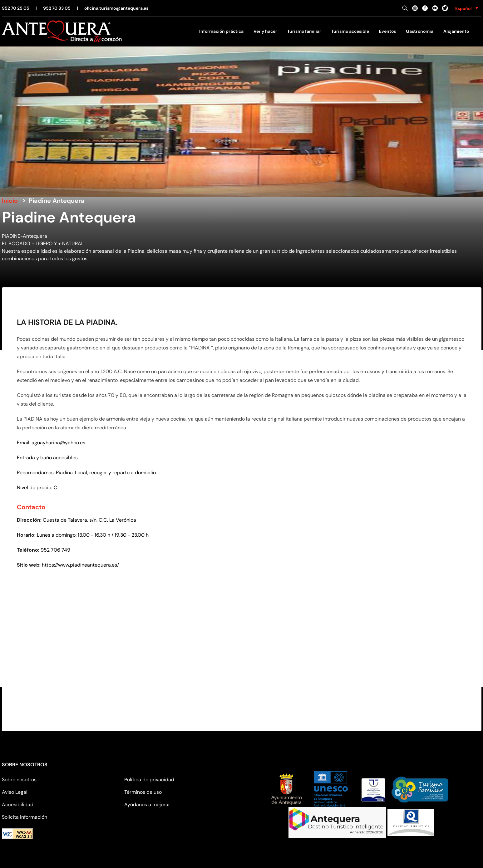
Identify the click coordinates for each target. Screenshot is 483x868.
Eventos (387, 31)
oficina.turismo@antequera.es (116, 8)
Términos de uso (143, 792)
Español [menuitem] (463, 8)
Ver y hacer (265, 31)
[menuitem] (467, 8)
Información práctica (221, 31)
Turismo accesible (350, 31)
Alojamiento (456, 31)
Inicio (10, 201)
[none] (467, 8)
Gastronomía (420, 31)
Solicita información (25, 817)
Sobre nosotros (19, 780)
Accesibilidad (18, 805)
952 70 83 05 (57, 8)
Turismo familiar (304, 31)
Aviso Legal (15, 792)
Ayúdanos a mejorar (147, 805)
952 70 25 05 (16, 8)
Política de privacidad (149, 780)
